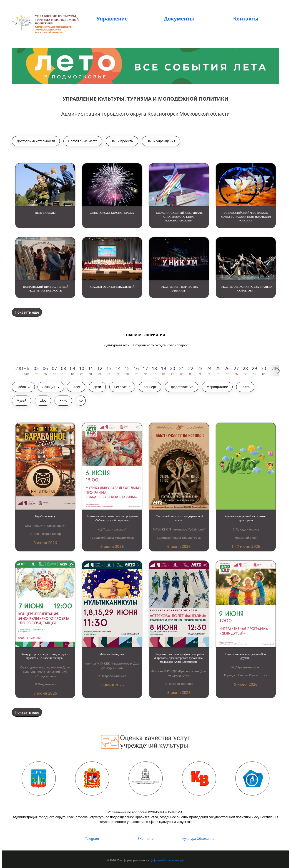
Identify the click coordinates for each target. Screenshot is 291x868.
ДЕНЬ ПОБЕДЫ (45, 213)
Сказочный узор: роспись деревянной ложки (179, 518)
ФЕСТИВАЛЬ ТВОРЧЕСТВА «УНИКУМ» (179, 289)
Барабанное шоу (45, 516)
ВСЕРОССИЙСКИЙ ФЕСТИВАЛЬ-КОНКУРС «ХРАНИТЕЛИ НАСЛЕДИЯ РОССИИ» (246, 217)
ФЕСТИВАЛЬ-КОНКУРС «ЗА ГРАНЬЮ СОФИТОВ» (246, 289)
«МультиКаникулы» (112, 654)
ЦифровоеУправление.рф (167, 860)
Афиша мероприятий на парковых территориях (246, 518)
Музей (21, 400)
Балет (76, 387)
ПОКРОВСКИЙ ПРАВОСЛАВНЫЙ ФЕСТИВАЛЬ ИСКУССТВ (46, 289)
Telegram (92, 839)
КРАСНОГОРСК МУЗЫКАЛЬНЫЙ (112, 287)
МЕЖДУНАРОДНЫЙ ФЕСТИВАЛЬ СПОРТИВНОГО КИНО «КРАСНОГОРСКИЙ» (179, 217)
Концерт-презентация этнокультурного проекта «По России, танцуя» (46, 656)
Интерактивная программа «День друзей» (246, 656)
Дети (97, 387)
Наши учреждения (161, 141)
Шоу (43, 400)
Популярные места (83, 141)
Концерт (150, 387)
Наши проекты (122, 141)
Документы (179, 18)
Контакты (246, 18)
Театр (245, 387)
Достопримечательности (36, 141)
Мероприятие (217, 387)
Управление (112, 18)
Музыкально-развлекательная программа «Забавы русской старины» (113, 518)
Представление (182, 387)
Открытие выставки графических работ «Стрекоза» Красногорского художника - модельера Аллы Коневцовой (179, 658)
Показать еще (27, 312)
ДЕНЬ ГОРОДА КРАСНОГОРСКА (112, 213)
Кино (63, 400)
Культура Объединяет (199, 839)
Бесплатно (122, 387)
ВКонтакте (145, 839)
